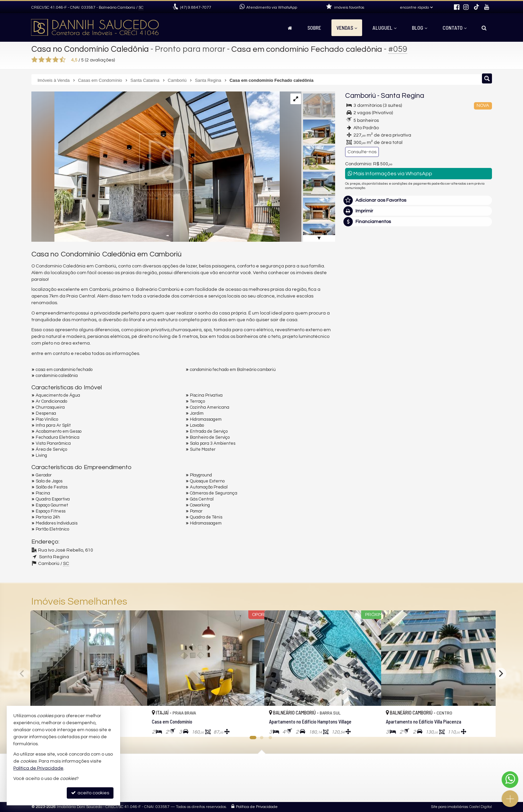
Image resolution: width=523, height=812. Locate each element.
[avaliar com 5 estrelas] (63, 60)
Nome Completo (366, 373)
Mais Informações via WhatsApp (390, 173)
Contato (455, 28)
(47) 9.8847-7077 (446, 270)
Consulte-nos (362, 152)
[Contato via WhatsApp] (510, 780)
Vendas (347, 28)
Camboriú (360, 96)
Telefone (358, 419)
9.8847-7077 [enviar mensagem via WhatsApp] (196, 8)
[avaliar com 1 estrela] (35, 60)
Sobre (314, 28)
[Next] (501, 673)
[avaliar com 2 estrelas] (42, 60)
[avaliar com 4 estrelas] (56, 60)
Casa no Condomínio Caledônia (91, 49)
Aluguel (384, 28)
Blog (420, 28)
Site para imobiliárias (450, 807)
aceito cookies (90, 793)
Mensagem (361, 336)
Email (354, 396)
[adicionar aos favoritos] (135, 726)
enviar (474, 442)
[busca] (484, 28)
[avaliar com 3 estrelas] (49, 60)
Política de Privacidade (257, 807)
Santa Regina (403, 96)
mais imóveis (446, 293)
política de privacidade (434, 449)
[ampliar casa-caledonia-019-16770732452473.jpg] (156, 167)
